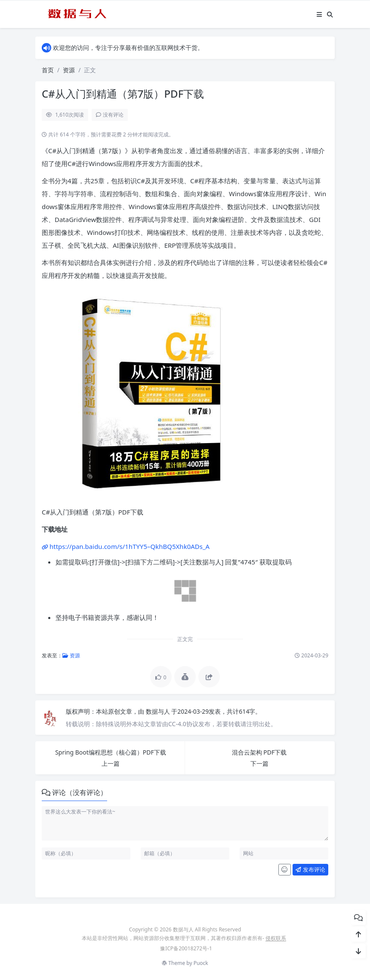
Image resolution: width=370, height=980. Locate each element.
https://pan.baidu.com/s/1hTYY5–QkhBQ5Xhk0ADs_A (129, 546)
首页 (48, 70)
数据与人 (159, 711)
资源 (69, 70)
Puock (201, 963)
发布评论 (310, 869)
